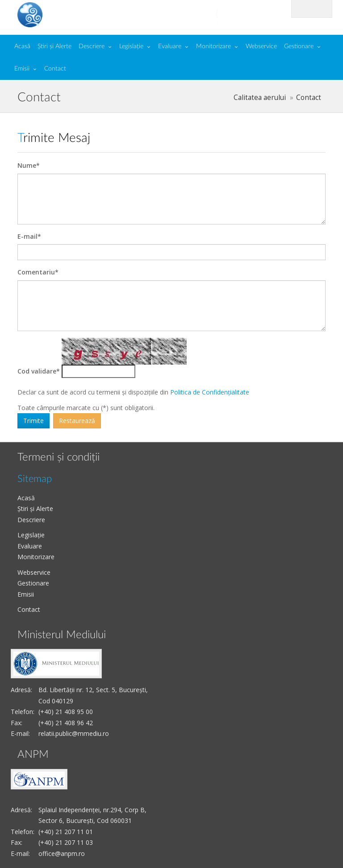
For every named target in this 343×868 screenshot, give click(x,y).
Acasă (22, 46)
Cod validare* (39, 371)
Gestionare (299, 46)
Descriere (92, 46)
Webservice (261, 46)
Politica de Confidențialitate (210, 392)
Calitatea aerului (260, 98)
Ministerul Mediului (62, 635)
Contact (55, 69)
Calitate (83, 14)
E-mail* (29, 236)
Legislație (131, 46)
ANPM (33, 755)
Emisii (22, 69)
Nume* (29, 165)
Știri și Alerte (54, 46)
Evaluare (170, 46)
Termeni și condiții (59, 457)
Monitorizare (213, 46)
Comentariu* (38, 272)
